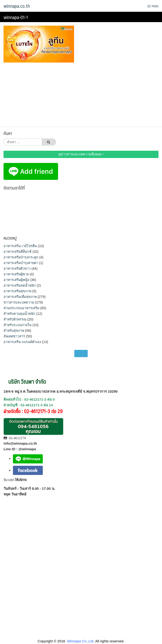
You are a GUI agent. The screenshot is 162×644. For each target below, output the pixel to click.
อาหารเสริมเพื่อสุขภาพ (20, 297)
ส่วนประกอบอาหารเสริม (21, 308)
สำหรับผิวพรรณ (15, 319)
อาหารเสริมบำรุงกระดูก (21, 257)
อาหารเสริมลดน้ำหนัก (20, 285)
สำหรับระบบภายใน (18, 325)
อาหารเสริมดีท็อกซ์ (18, 252)
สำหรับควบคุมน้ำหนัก (19, 314)
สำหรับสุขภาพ (14, 331)
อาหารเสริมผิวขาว (17, 269)
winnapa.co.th (17, 6)
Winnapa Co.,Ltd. (81, 641)
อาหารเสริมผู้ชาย (16, 274)
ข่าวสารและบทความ (19, 302)
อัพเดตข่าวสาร (14, 336)
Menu (153, 6)
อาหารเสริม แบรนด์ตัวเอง (22, 342)
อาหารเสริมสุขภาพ (17, 291)
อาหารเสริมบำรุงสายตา (21, 263)
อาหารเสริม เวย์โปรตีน (20, 246)
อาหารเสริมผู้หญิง (16, 280)
